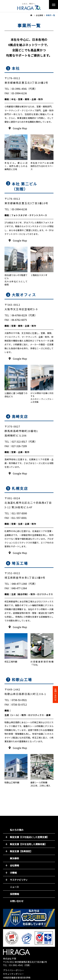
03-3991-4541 (16, 965)
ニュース (14, 887)
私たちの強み (17, 830)
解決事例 (14, 858)
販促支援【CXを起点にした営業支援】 (29, 837)
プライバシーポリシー (14, 970)
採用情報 (14, 894)
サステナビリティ (19, 880)
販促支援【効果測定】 (21, 851)
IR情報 (13, 873)
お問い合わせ (17, 901)
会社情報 (14, 865)
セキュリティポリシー (13, 974)
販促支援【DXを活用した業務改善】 (28, 844)
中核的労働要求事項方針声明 (17, 978)
